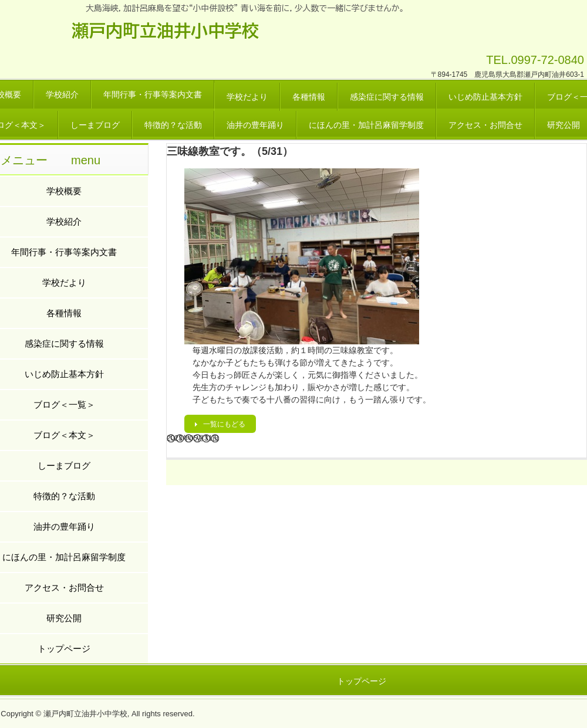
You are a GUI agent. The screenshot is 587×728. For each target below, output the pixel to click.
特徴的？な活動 (173, 125)
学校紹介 (62, 94)
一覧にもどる (224, 424)
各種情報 (309, 97)
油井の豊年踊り (255, 125)
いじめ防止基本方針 (485, 97)
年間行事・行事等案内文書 (153, 94)
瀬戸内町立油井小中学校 (165, 30)
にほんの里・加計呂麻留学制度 (366, 125)
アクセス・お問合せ (485, 125)
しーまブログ (95, 125)
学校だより (247, 97)
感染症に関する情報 (387, 97)
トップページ (362, 681)
